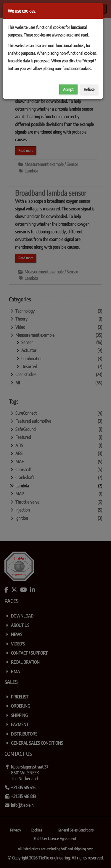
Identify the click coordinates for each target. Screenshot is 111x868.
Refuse (89, 89)
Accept (68, 89)
